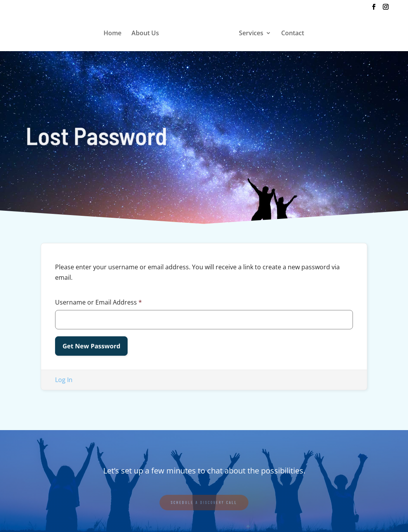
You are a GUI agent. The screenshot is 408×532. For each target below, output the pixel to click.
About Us (145, 34)
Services (251, 34)
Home (112, 34)
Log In (64, 380)
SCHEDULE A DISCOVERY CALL (204, 502)
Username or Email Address (99, 302)
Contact (293, 34)
